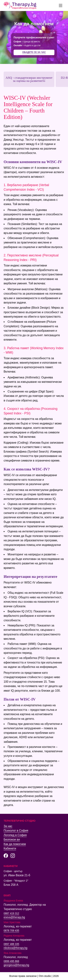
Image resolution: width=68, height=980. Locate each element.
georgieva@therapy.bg (16, 965)
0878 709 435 (11, 931)
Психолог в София (16, 831)
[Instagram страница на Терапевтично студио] (13, 856)
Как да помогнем (15, 844)
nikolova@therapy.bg (16, 948)
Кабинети (10, 848)
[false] (61, 5)
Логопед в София (15, 835)
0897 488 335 (11, 944)
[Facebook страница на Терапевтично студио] (6, 856)
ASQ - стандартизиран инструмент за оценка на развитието (29, 79)
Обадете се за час (34, 52)
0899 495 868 (11, 961)
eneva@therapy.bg (14, 917)
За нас (8, 826)
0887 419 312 (11, 913)
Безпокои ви (12, 839)
